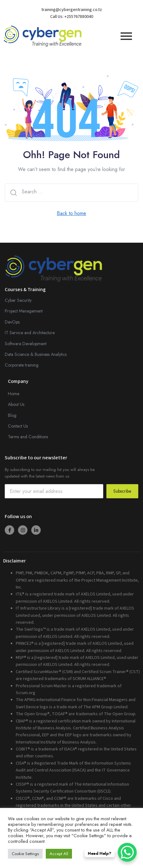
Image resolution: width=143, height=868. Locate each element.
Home (14, 394)
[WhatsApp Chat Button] (127, 852)
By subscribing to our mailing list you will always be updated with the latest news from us (50, 473)
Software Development (26, 344)
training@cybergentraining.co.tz (72, 10)
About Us (16, 404)
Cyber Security (18, 300)
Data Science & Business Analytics (36, 354)
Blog (12, 415)
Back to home (71, 213)
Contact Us (18, 426)
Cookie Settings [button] (25, 854)
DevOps (12, 322)
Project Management (24, 311)
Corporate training (22, 365)
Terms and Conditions (28, 437)
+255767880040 (79, 17)
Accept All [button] (59, 854)
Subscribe (122, 491)
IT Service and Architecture (30, 333)
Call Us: (57, 17)
